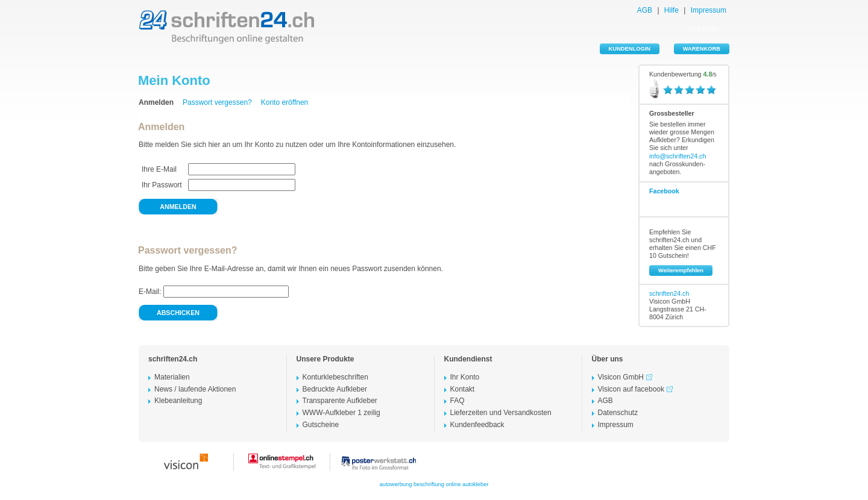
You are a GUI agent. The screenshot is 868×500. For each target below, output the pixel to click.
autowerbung (396, 484)
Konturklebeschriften (335, 377)
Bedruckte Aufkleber (335, 389)
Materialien (172, 377)
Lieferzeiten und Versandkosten (501, 413)
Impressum (709, 10)
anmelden (178, 207)
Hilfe (671, 10)
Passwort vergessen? (217, 102)
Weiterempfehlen (681, 270)
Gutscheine (321, 425)
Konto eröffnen (285, 102)
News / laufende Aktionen (195, 389)
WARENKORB (702, 49)
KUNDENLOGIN (630, 49)
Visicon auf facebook (637, 389)
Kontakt (463, 389)
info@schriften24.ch (678, 156)
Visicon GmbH (627, 377)
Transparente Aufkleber (340, 401)
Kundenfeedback (477, 425)
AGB (645, 10)
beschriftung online (437, 484)
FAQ (458, 401)
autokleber (476, 484)
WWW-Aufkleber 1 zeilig (341, 413)
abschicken (178, 313)
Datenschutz (618, 413)
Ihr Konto (465, 377)
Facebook (664, 191)
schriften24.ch (669, 293)
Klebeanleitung (178, 401)
